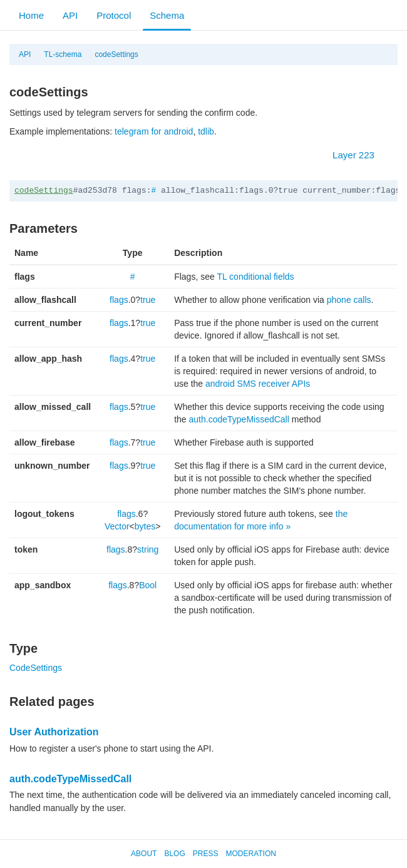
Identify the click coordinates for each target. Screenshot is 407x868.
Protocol (114, 15)
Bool (148, 585)
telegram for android (154, 131)
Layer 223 (360, 155)
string (148, 549)
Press (206, 854)
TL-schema (63, 54)
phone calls (349, 300)
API (70, 15)
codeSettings (116, 54)
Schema (167, 15)
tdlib (206, 131)
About (144, 854)
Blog (174, 854)
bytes (145, 526)
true (148, 300)
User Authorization (54, 732)
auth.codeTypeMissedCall (239, 419)
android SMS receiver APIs (258, 384)
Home (31, 15)
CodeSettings (36, 668)
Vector (117, 526)
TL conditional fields (255, 277)
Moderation (250, 854)
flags (119, 300)
